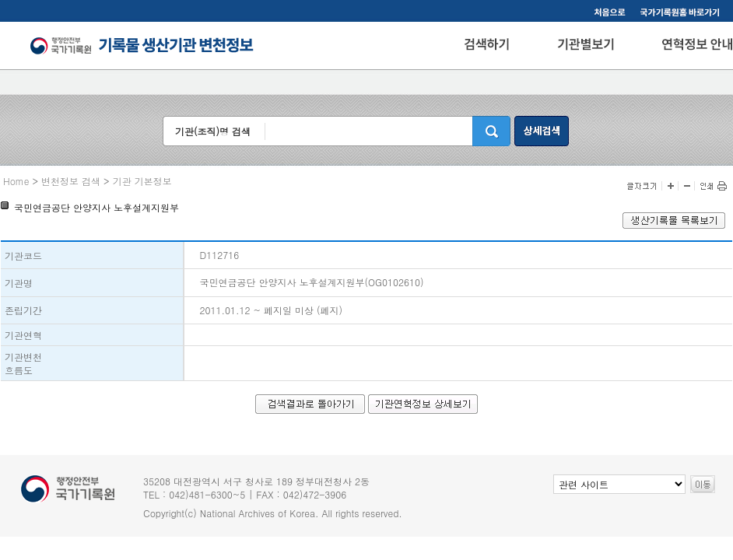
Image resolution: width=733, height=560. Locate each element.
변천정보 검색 (71, 181)
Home (16, 181)
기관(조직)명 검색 (213, 131)
